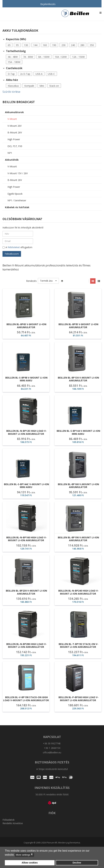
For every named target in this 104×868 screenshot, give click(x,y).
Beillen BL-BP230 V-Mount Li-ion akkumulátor (26, 592)
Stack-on (54, 86)
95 (17, 45)
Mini (42, 86)
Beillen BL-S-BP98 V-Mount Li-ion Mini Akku (26, 379)
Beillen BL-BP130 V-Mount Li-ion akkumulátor (78, 379)
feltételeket (14, 247)
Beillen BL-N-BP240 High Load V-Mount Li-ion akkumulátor (78, 592)
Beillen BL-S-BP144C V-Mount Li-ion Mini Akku (26, 486)
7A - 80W (28, 57)
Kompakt (29, 86)
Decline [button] (77, 863)
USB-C (51, 74)
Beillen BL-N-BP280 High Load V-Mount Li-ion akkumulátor (26, 646)
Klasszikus (13, 86)
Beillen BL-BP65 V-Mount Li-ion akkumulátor (26, 326)
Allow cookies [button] (30, 863)
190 (54, 45)
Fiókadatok (8, 820)
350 (92, 45)
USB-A (39, 74)
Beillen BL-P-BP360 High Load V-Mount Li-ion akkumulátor (78, 699)
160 (45, 45)
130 (26, 45)
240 (73, 45)
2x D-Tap (25, 74)
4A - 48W (13, 57)
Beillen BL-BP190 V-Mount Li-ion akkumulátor (78, 539)
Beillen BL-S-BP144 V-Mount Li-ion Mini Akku (78, 432)
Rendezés (31, 281)
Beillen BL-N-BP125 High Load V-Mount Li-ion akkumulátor (26, 432)
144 (35, 45)
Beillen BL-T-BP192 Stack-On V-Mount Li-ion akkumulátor (78, 646)
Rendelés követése (13, 823)
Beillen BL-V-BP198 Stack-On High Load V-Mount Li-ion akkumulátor (26, 699)
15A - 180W (14, 62)
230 (63, 45)
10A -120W (61, 57)
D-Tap (11, 74)
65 (9, 45)
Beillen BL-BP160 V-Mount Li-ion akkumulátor (78, 486)
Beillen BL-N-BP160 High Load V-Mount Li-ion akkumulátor (26, 539)
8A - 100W (44, 57)
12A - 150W (78, 57)
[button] (9, 45)
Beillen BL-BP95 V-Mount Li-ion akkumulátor (78, 326)
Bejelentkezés (48, 4)
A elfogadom (17, 247)
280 (82, 45)
